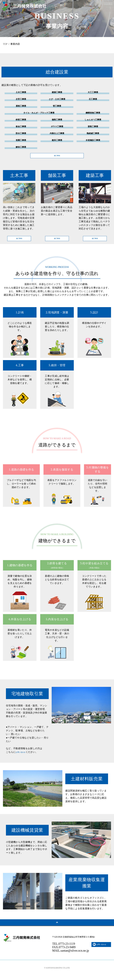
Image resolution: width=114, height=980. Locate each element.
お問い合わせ (23, 756)
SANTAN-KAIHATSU (54, 972)
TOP (5, 44)
